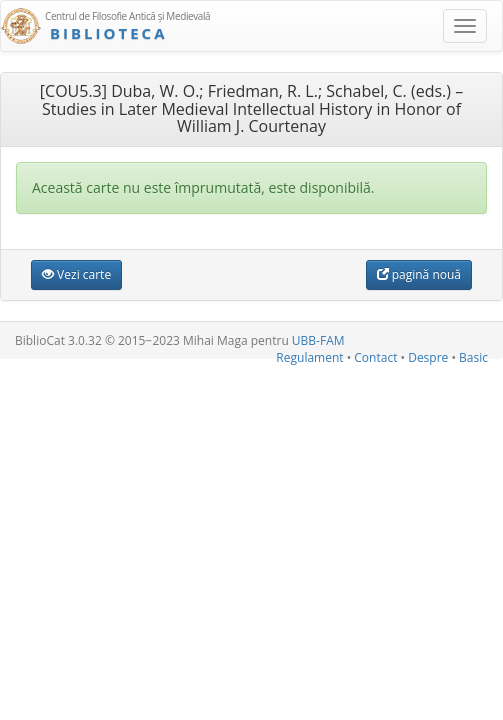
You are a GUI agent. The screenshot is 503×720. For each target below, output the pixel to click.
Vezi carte (76, 274)
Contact (375, 357)
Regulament (309, 357)
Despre (428, 357)
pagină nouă (419, 274)
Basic (473, 357)
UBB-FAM (318, 340)
